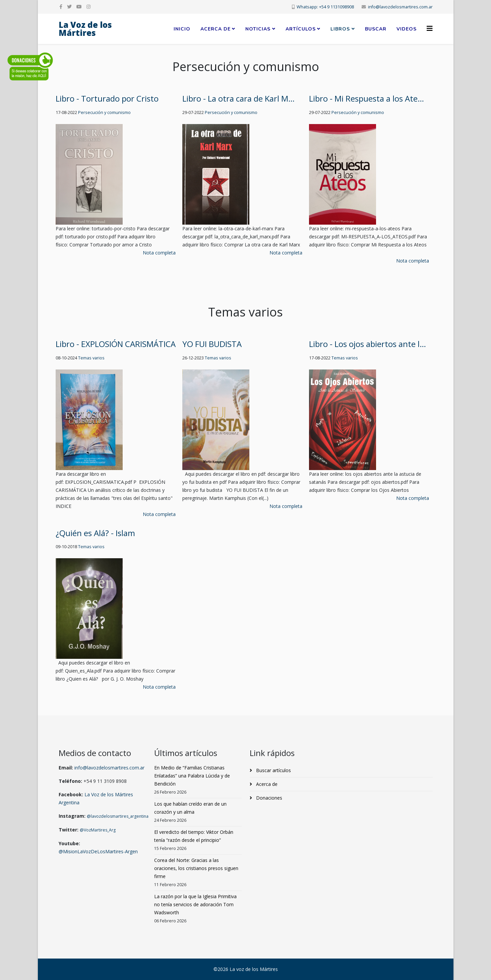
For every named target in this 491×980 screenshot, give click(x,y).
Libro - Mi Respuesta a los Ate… (366, 98)
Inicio (182, 29)
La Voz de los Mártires (85, 29)
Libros (340, 29)
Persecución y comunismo (104, 112)
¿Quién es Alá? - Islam (95, 533)
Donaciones (268, 798)
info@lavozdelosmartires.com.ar (400, 7)
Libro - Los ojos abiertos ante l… (367, 344)
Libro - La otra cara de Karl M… (238, 98)
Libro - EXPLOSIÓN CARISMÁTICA (116, 344)
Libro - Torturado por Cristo (107, 98)
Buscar (376, 29)
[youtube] (79, 7)
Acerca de (216, 29)
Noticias (258, 29)
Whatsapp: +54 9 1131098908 (325, 7)
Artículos (301, 29)
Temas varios (91, 358)
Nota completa (159, 253)
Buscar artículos (273, 770)
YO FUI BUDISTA (212, 344)
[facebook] (61, 7)
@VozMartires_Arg (98, 830)
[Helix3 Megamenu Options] (430, 28)
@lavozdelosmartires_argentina (118, 816)
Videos (407, 29)
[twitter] (69, 7)
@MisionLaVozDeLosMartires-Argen (98, 851)
